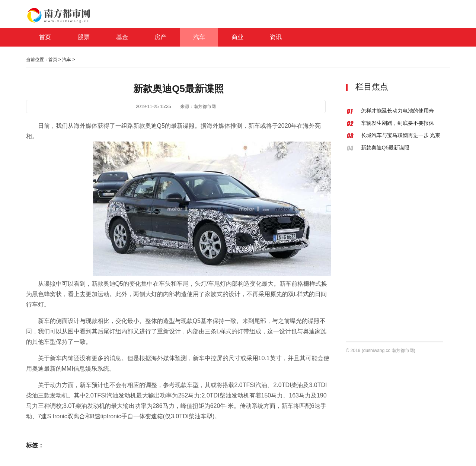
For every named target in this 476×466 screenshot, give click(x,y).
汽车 (67, 60)
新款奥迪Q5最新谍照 (385, 148)
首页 (53, 60)
